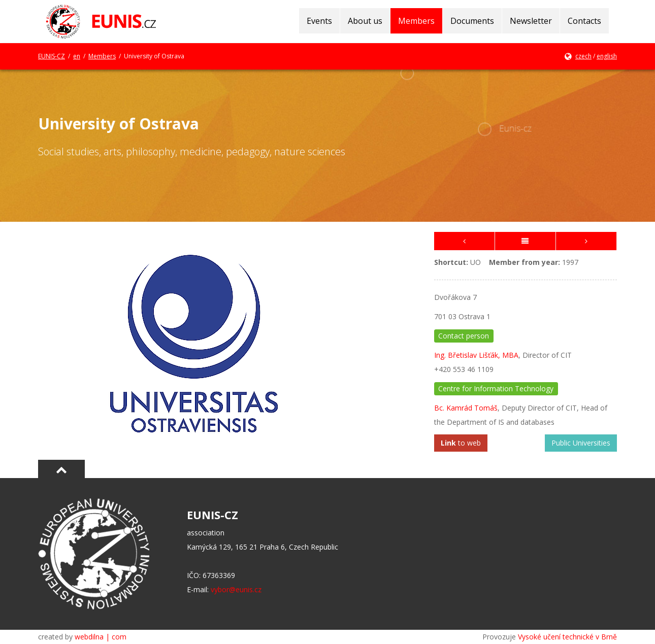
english (607, 56)
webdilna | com (101, 637)
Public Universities (581, 443)
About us (365, 21)
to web (461, 443)
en (77, 56)
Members (416, 21)
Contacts (584, 21)
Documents (472, 21)
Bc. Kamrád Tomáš (466, 408)
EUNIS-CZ (52, 56)
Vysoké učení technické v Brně (567, 637)
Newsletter (531, 21)
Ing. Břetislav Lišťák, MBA (476, 355)
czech (583, 56)
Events (319, 21)
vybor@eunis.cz (236, 589)
